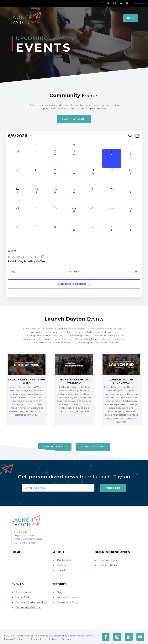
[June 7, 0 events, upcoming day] (18, 177)
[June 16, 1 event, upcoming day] (55, 196)
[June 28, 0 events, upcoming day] (18, 234)
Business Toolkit (108, 564)
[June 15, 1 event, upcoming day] (36, 196)
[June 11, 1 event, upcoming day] (93, 177)
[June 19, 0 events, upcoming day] (112, 196)
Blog (60, 591)
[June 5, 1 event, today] (112, 159)
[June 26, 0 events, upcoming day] (112, 215)
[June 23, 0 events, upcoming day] (55, 215)
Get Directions (25, 542)
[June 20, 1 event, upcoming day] (130, 196)
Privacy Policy (39, 638)
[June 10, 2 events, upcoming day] (74, 177)
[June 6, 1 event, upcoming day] (130, 159)
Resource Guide (108, 559)
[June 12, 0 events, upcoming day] (112, 177)
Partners (62, 564)
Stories (60, 583)
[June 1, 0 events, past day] (36, 159)
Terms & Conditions (15, 638)
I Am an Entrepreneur (70, 596)
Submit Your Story (67, 601)
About (59, 551)
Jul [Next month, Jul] (137, 272)
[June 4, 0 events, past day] (93, 159)
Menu (131, 18)
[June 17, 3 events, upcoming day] (74, 196)
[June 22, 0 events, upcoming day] (36, 215)
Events (18, 583)
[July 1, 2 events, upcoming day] (74, 234)
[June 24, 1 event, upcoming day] (74, 215)
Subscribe (140, 3)
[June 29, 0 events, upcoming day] (36, 234)
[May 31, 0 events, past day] (18, 159)
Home (16, 551)
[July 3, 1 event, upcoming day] (112, 234)
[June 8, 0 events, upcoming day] (36, 177)
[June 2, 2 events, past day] (55, 159)
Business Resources (112, 551)
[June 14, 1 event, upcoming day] (18, 196)
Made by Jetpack (62, 638)
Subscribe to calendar (72, 284)
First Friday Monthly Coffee (26, 261)
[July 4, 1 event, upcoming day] (130, 234)
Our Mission (64, 559)
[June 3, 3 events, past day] (74, 159)
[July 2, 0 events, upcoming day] (93, 234)
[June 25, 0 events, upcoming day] (93, 215)
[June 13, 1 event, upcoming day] (130, 177)
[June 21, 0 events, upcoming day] (18, 215)
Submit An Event (74, 119)
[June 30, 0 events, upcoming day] (55, 234)
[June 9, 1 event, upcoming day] (55, 177)
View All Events (54, 447)
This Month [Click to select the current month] (74, 272)
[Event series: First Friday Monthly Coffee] (43, 257)
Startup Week (23, 591)
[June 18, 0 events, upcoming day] (93, 196)
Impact (61, 569)
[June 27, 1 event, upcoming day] (130, 215)
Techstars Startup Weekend (32, 601)
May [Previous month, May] (12, 272)
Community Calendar (28, 606)
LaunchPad (22, 596)
